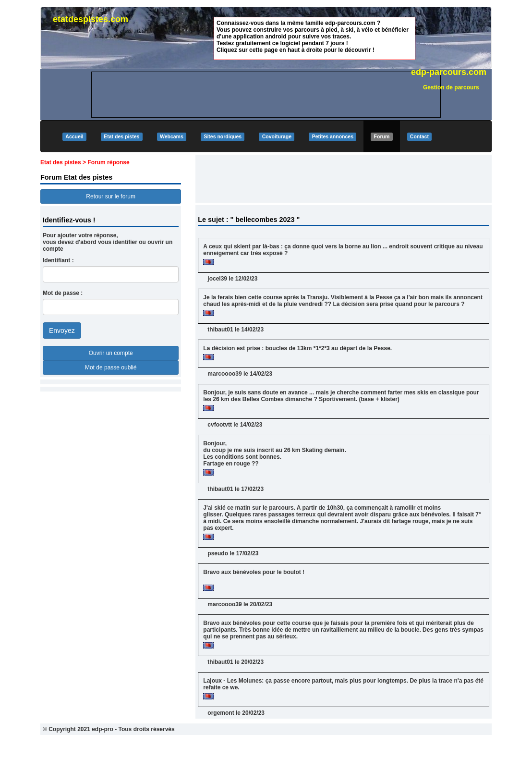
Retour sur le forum (111, 196)
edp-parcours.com (449, 72)
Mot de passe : (63, 293)
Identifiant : (58, 260)
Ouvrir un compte (111, 353)
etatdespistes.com (91, 19)
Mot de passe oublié (111, 367)
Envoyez (62, 330)
